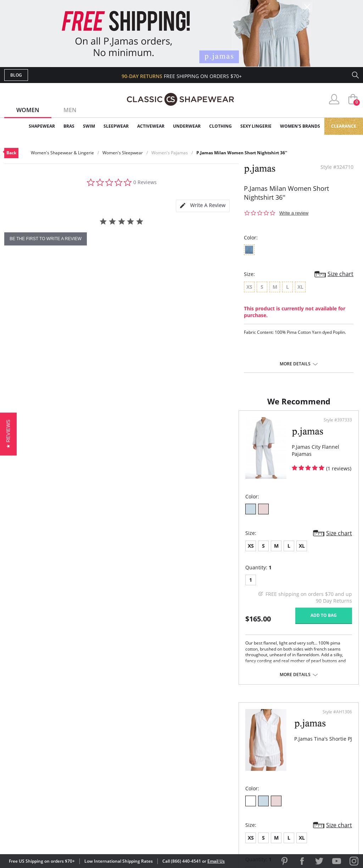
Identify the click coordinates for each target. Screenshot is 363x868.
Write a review (294, 213)
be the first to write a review (46, 239)
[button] (8, 434)
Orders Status (144, 763)
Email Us (216, 861)
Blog (16, 75)
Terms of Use (60, 836)
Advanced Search (147, 740)
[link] (292, 822)
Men (70, 110)
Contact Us (139, 797)
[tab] (203, 206)
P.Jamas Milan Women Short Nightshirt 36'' (242, 153)
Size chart (340, 274)
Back (11, 153)
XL (68, 553)
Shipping (135, 774)
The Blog (229, 774)
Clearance (344, 126)
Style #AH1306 (335, 427)
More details (295, 364)
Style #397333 (157, 427)
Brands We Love (238, 763)
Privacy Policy (236, 786)
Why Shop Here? (238, 740)
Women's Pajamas (170, 153)
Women (28, 110)
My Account (140, 751)
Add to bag (143, 622)
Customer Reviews (241, 751)
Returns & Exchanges (153, 786)
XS (16, 553)
